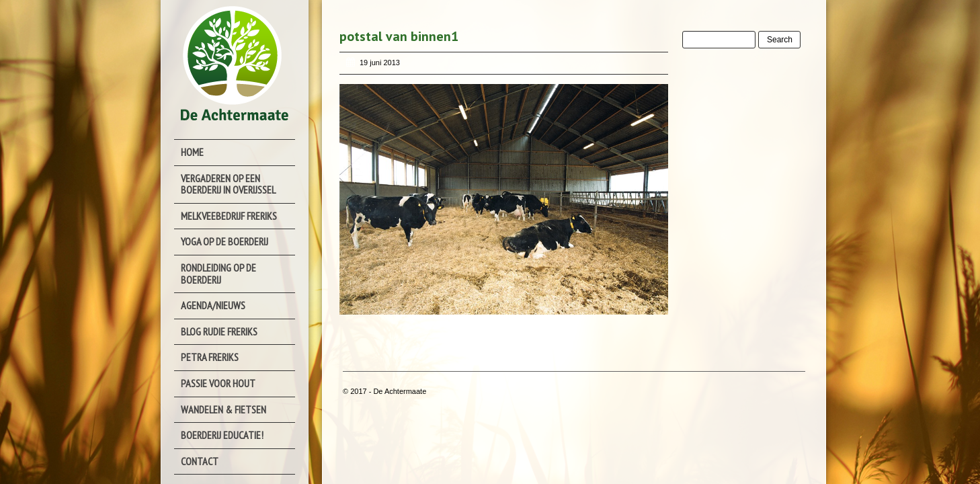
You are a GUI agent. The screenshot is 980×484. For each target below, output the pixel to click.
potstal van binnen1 (399, 36)
